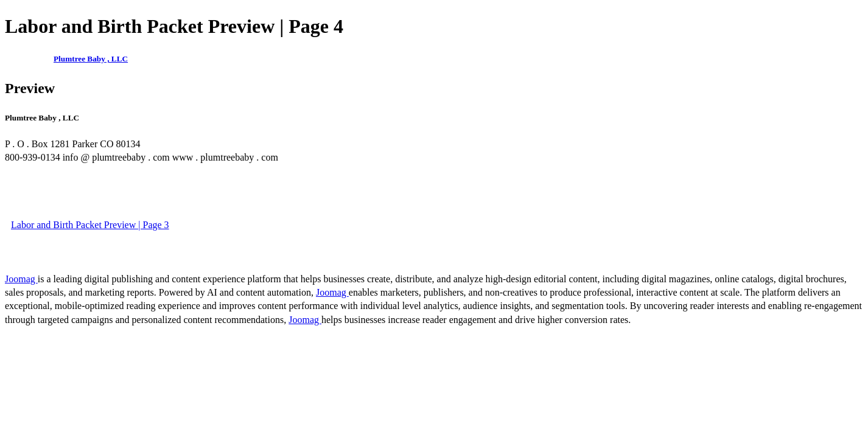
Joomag (21, 279)
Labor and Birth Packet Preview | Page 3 (90, 225)
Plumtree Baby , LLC (91, 59)
